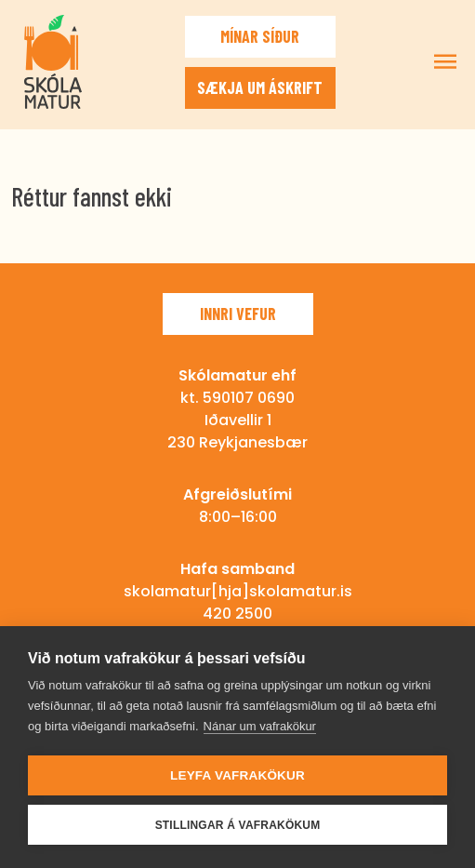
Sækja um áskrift (260, 87)
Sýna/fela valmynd (445, 61)
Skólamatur (53, 62)
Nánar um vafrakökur (260, 726)
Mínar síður (260, 36)
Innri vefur (238, 314)
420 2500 (237, 614)
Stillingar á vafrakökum (238, 825)
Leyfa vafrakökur (237, 775)
